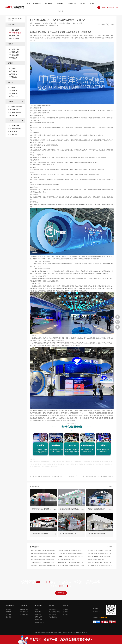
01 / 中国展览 (13, 87)
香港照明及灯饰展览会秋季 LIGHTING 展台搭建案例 (44, 575)
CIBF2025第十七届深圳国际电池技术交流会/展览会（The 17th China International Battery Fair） (72, 572)
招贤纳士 (66, 615)
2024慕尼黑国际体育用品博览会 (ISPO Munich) (44, 572)
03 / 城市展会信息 (14, 36)
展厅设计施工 (61, 4)
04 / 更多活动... (14, 58)
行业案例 (15, 101)
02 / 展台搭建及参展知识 (16, 33)
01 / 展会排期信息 (14, 30)
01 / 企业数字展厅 (14, 126)
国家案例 (15, 82)
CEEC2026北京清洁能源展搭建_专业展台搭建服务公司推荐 (72, 566)
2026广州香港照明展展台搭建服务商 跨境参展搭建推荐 (44, 560)
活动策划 (15, 44)
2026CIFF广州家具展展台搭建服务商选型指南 (72, 563)
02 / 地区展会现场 (14, 52)
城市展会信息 (53, 615)
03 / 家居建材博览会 (15, 112)
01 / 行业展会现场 (14, 49)
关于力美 (91, 4)
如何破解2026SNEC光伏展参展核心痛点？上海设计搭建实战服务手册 (44, 563)
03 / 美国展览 (13, 93)
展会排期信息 (53, 609)
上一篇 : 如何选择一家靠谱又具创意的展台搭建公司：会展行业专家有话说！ (47, 476)
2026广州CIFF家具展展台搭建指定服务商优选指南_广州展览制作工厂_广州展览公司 (101, 566)
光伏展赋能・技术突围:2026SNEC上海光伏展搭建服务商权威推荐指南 (44, 566)
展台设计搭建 (67, 23)
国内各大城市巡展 (51, 23)
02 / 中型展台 (13, 71)
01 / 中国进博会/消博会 (16, 107)
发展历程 (66, 612)
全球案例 (15, 63)
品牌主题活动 (24, 609)
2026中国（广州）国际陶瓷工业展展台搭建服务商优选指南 (101, 560)
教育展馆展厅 (38, 617)
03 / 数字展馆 (13, 132)
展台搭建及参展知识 (41, 26)
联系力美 (61, 11)
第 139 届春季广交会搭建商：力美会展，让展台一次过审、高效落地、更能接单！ (72, 560)
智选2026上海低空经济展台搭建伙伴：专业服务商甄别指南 (101, 563)
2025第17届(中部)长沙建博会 (96, 569)
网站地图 (84, 633)
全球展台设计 (37, 4)
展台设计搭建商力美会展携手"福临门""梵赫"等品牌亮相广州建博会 (72, 575)
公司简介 (66, 609)
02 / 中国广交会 (14, 109)
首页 (28, 4)
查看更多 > (110, 496)
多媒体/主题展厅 (39, 622)
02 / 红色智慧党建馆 (15, 129)
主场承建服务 (24, 615)
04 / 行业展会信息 (14, 39)
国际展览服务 (72, 4)
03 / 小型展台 (13, 74)
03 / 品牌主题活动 (14, 55)
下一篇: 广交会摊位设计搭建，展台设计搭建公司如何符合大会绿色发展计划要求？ (97, 476)
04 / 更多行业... (14, 115)
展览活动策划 (49, 4)
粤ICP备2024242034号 (74, 633)
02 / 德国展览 (13, 90)
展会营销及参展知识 (55, 612)
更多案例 (9, 617)
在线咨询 (61, 593)
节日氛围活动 (24, 612)
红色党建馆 (38, 612)
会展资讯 (83, 4)
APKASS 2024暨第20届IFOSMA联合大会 (99, 572)
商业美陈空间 (38, 620)
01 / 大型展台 (13, 68)
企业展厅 (37, 609)
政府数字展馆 (38, 615)
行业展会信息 (53, 617)
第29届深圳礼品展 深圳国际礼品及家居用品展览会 (101, 575)
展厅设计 (15, 120)
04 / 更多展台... (14, 77)
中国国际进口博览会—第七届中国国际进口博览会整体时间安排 (44, 569)
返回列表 (72, 476)
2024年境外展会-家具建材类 (67, 569)
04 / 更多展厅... (14, 134)
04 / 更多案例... (14, 96)
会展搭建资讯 (15, 25)
